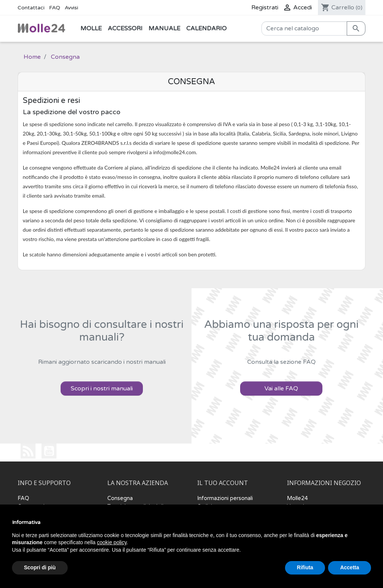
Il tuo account (223, 483)
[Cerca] (304, 28)
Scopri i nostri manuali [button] (102, 389)
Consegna (120, 498)
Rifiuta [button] (305, 567)
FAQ (55, 8)
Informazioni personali (225, 498)
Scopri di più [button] (40, 567)
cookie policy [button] (112, 542)
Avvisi (71, 8)
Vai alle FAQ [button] (281, 389)
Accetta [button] (350, 567)
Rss (28, 451)
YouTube (49, 451)
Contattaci (31, 8)
